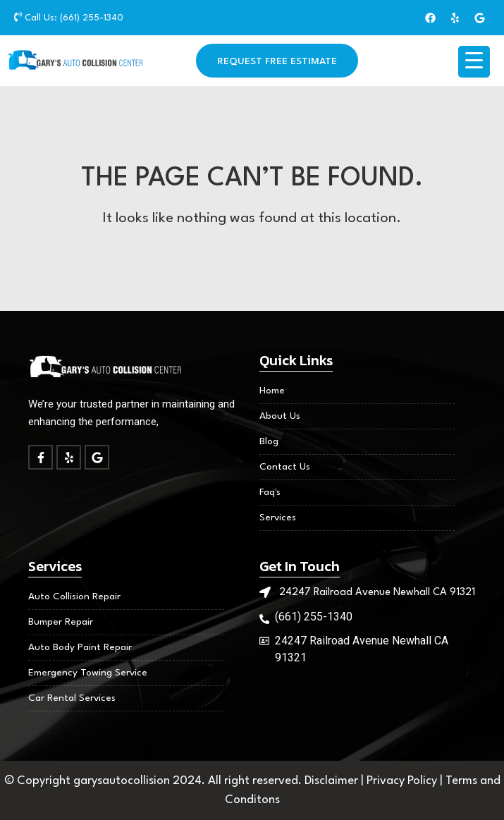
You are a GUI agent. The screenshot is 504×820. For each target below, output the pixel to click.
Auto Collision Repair (74, 596)
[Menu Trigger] (474, 62)
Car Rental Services (72, 698)
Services (278, 518)
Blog (269, 441)
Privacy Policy (403, 781)
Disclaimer (333, 781)
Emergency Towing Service (88, 673)
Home (272, 391)
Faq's (270, 492)
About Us (280, 416)
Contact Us (285, 467)
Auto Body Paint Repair (80, 647)
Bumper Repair (61, 622)
